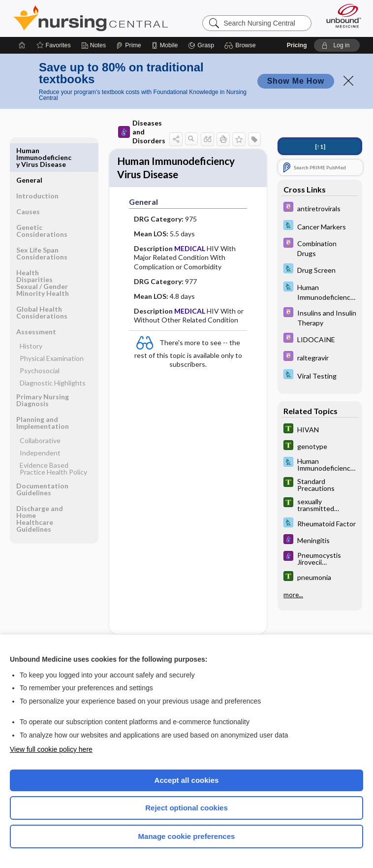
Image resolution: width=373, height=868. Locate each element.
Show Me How (296, 81)
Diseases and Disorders (142, 132)
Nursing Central (91, 18)
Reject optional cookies (186, 808)
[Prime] (128, 45)
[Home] (22, 45)
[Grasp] (201, 45)
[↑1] (320, 146)
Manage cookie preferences (187, 836)
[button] (241, 45)
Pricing (297, 45)
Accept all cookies (187, 780)
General (29, 150)
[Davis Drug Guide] (320, 208)
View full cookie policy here (51, 749)
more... (293, 595)
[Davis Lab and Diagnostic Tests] (320, 226)
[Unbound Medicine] (341, 16)
